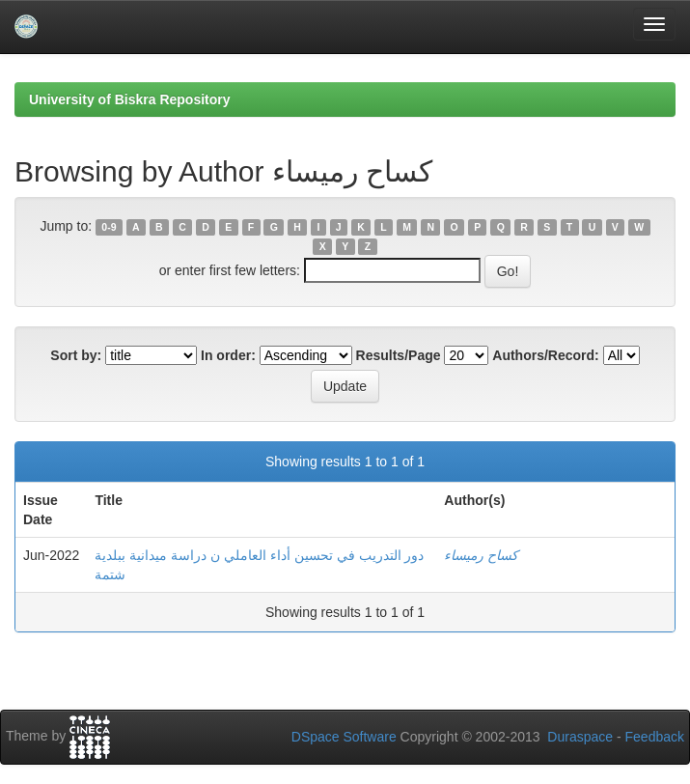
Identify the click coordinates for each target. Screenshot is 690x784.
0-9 (109, 227)
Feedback (655, 737)
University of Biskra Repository (130, 99)
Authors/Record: (545, 355)
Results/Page (399, 355)
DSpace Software (344, 737)
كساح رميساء (481, 555)
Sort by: (76, 355)
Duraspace (580, 737)
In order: (228, 355)
